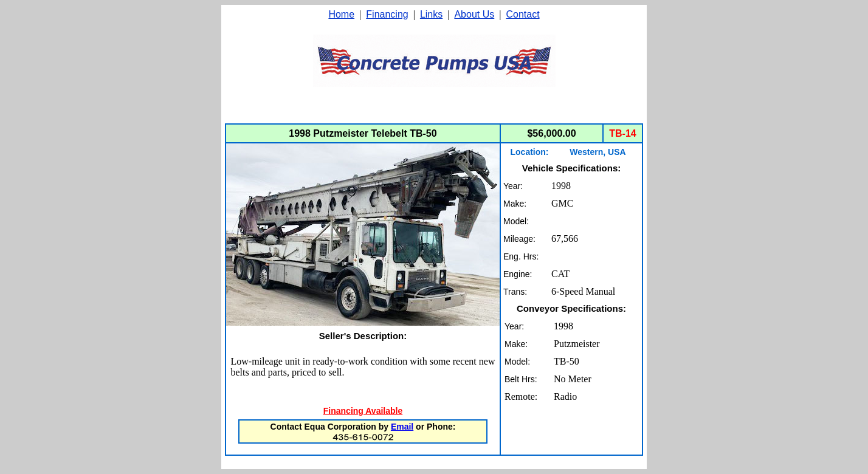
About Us (474, 14)
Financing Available (363, 411)
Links (431, 14)
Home (341, 14)
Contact (522, 14)
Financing (387, 14)
